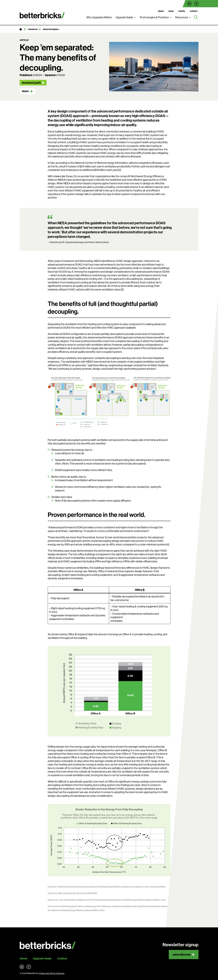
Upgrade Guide (124, 17)
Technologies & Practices (154, 17)
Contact (194, 11)
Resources (182, 17)
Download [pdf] (31, 83)
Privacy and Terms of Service (52, 973)
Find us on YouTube (196, 4)
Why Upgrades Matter (99, 17)
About (161, 11)
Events (182, 11)
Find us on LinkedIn (189, 4)
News (171, 11)
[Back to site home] (48, 945)
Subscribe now (182, 955)
